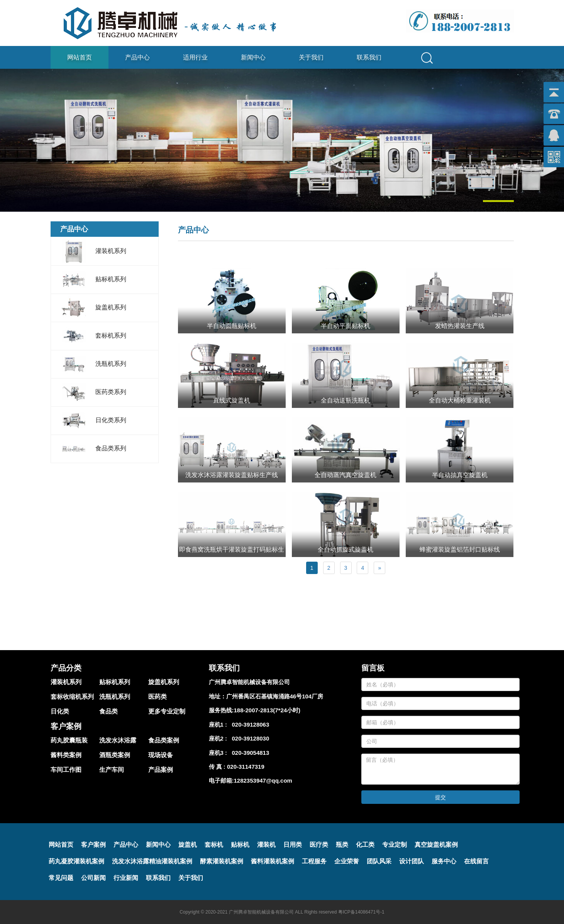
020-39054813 (249, 753)
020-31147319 (246, 767)
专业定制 (395, 845)
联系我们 (369, 57)
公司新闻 (93, 878)
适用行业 (195, 57)
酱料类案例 (66, 755)
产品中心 (137, 57)
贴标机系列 (115, 682)
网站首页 (80, 57)
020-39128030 (249, 738)
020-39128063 (249, 724)
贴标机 (240, 845)
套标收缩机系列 (72, 697)
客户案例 (93, 845)
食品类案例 (164, 740)
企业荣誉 (347, 861)
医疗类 (319, 845)
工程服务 (314, 861)
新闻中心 (253, 57)
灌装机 (266, 845)
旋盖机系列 (164, 682)
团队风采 (379, 861)
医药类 (158, 697)
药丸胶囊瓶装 (69, 740)
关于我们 (311, 57)
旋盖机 (188, 845)
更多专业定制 (167, 711)
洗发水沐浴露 (118, 740)
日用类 (293, 845)
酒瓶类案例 (115, 755)
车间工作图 (66, 770)
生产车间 (112, 770)
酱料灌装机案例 (273, 861)
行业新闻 (126, 878)
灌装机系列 (66, 682)
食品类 (108, 711)
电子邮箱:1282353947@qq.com (251, 780)
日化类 (60, 711)
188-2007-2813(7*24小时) (267, 710)
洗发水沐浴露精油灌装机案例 (152, 861)
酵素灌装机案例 (222, 861)
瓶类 (342, 845)
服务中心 (444, 861)
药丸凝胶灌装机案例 (76, 861)
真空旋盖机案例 (436, 845)
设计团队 (412, 861)
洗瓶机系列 (115, 697)
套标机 (214, 845)
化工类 (365, 845)
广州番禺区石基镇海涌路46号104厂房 (275, 696)
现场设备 (161, 755)
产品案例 (161, 770)
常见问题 (61, 878)
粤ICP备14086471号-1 (361, 912)
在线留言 (476, 861)
